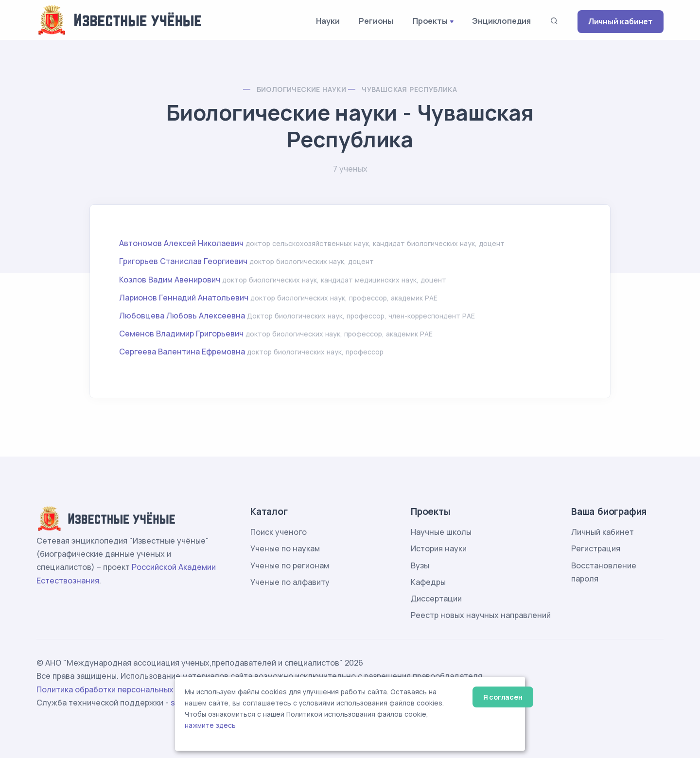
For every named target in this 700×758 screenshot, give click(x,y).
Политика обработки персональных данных (121, 689)
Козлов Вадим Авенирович (170, 280)
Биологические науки (302, 89)
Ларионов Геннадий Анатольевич (184, 298)
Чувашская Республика (409, 89)
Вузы (420, 565)
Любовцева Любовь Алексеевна (182, 316)
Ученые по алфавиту (290, 582)
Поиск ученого (279, 532)
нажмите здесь (210, 725)
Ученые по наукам (285, 548)
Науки (328, 21)
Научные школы (441, 532)
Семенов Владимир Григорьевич (181, 334)
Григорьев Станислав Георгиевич (183, 261)
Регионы (376, 21)
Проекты (430, 21)
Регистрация (596, 548)
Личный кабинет (621, 21)
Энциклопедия (501, 21)
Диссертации (436, 599)
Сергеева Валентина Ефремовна (182, 352)
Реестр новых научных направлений (481, 615)
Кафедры (428, 582)
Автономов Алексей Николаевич (181, 243)
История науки (439, 548)
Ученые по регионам (290, 565)
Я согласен (503, 697)
